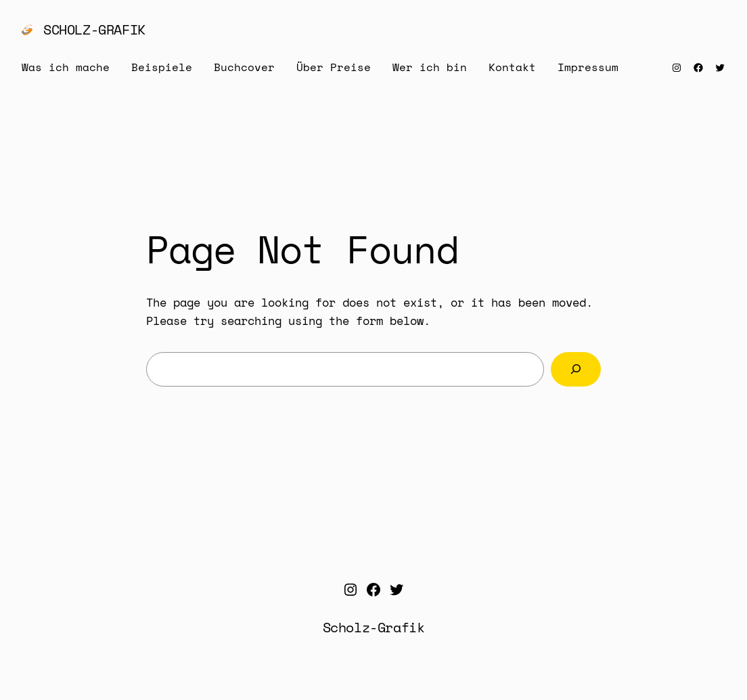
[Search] (576, 369)
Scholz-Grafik (94, 29)
